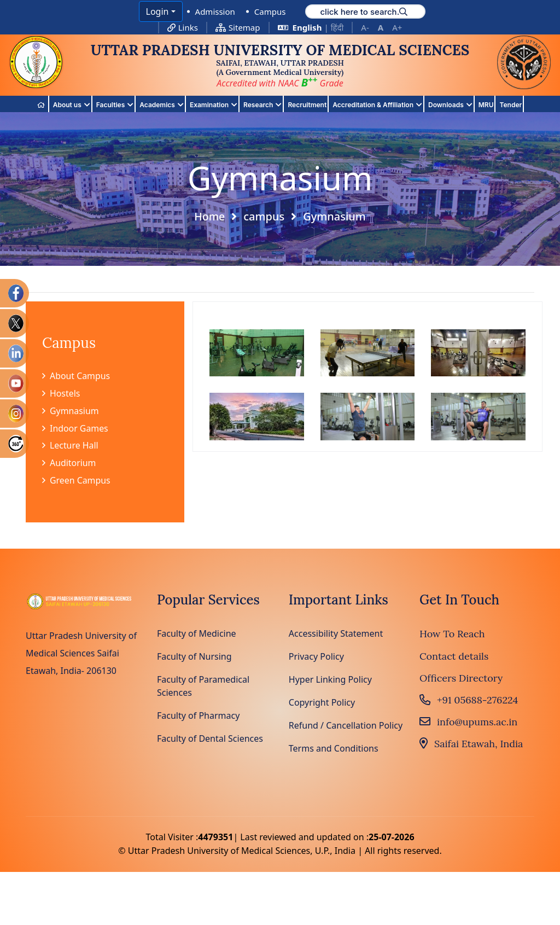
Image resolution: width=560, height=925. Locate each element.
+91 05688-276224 (469, 701)
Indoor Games (75, 429)
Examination (214, 105)
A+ (397, 27)
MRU (486, 105)
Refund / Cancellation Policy (346, 726)
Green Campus (76, 481)
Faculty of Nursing (194, 658)
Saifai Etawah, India (471, 745)
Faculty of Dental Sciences (210, 740)
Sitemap (238, 27)
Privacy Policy (316, 658)
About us (72, 105)
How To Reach (452, 635)
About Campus (76, 376)
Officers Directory (461, 679)
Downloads (450, 105)
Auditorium (69, 464)
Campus (270, 11)
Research (262, 105)
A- (365, 27)
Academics (162, 105)
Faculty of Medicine (197, 635)
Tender (511, 105)
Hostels (61, 394)
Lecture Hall (70, 446)
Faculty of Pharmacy (198, 717)
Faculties (115, 105)
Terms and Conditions (334, 749)
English (307, 27)
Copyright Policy (322, 703)
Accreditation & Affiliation (377, 105)
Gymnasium (71, 411)
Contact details (454, 657)
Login (157, 11)
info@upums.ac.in (468, 723)
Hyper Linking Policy (330, 680)
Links (183, 27)
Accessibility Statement (336, 635)
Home (209, 217)
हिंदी (337, 27)
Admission (215, 11)
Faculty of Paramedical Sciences (203, 687)
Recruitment (307, 105)
